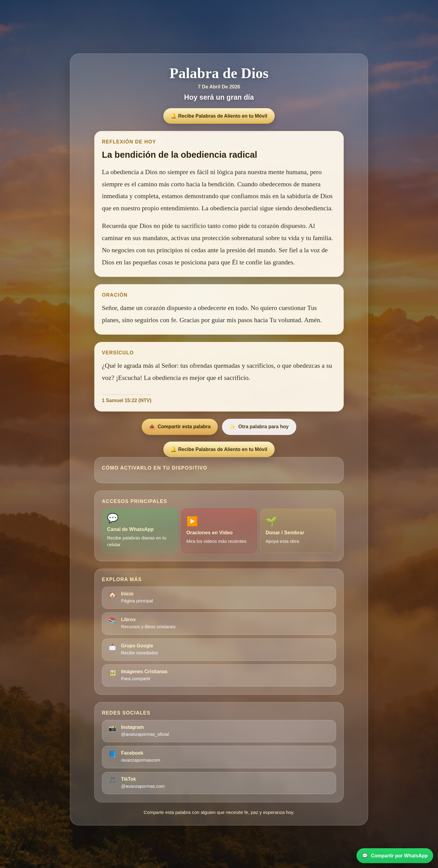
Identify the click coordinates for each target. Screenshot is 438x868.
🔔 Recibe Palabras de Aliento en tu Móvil (219, 116)
